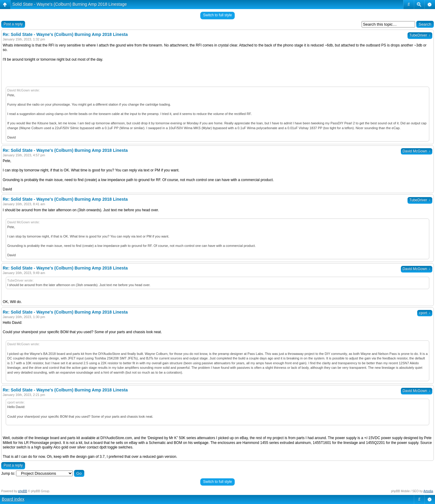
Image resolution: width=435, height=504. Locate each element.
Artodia (428, 491)
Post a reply (13, 24)
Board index (13, 499)
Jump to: (8, 474)
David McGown (417, 151)
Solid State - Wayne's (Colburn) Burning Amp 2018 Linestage (70, 4)
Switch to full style (217, 15)
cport (425, 313)
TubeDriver (420, 35)
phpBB (23, 491)
